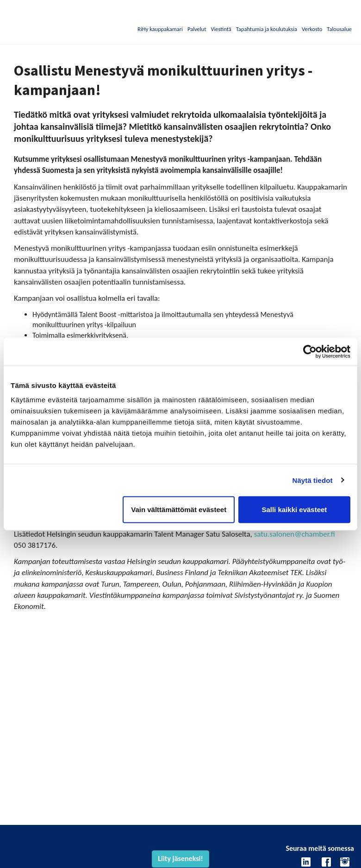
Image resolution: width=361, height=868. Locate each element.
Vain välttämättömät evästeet (179, 510)
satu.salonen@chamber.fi (295, 534)
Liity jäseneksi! (180, 858)
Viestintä (221, 29)
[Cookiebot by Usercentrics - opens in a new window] (310, 351)
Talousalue (339, 29)
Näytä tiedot (313, 480)
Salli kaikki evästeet (294, 510)
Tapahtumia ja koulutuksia (267, 29)
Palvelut (197, 29)
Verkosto (312, 29)
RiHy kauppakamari (160, 29)
